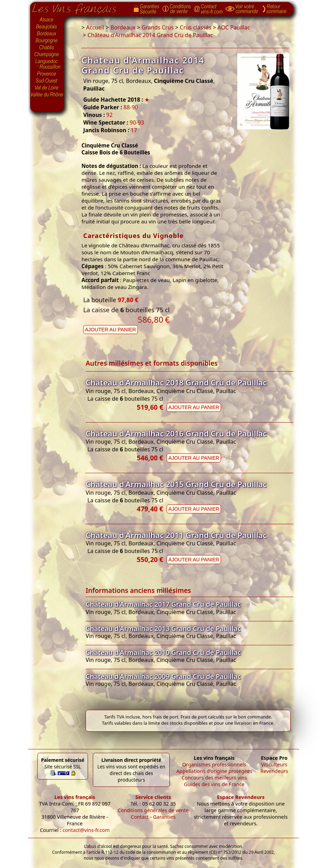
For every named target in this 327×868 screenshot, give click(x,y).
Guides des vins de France (214, 784)
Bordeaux (47, 34)
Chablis (47, 48)
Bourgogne (47, 41)
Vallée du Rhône (47, 95)
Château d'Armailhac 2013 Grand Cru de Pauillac (163, 628)
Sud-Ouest (47, 81)
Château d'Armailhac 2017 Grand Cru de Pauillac (163, 604)
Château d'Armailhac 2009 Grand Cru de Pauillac (163, 676)
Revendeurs (274, 771)
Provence (47, 74)
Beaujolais (47, 27)
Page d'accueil (79, 7)
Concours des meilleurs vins (214, 778)
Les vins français (75, 797)
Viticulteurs (274, 764)
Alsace (47, 20)
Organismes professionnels (214, 764)
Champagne (47, 55)
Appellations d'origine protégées (214, 771)
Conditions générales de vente (153, 810)
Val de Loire (47, 88)
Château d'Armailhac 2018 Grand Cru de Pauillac (176, 382)
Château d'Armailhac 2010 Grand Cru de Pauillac (163, 652)
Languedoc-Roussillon (47, 64)
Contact (140, 817)
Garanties (164, 817)
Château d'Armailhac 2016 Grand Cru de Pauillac (176, 433)
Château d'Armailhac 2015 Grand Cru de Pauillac (176, 484)
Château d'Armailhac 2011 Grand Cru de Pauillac (176, 535)
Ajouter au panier (110, 330)
